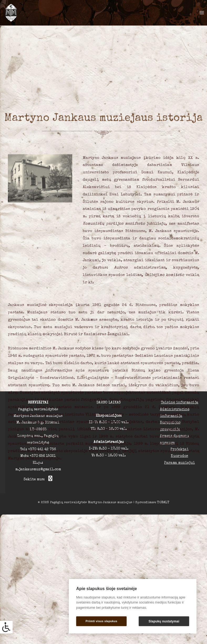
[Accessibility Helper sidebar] (6, 627)
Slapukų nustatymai (164, 621)
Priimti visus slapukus (102, 621)
